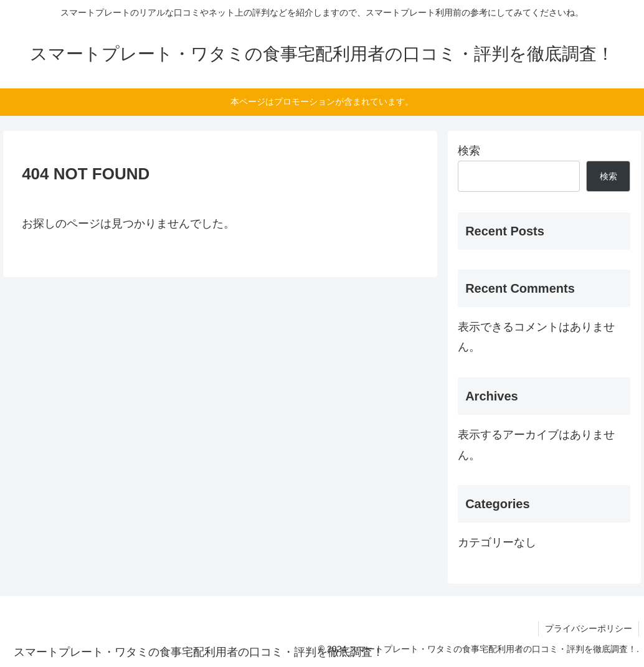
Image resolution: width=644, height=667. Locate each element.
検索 (469, 151)
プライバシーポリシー (589, 628)
